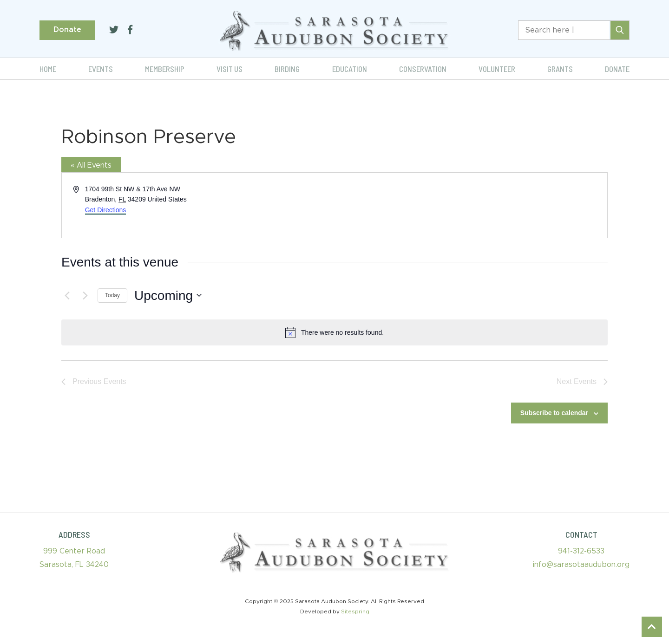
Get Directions (106, 210)
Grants (560, 69)
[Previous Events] (67, 295)
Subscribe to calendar (554, 413)
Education (350, 69)
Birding (287, 69)
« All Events (91, 165)
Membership (165, 69)
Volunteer (497, 69)
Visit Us (230, 69)
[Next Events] (85, 295)
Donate (67, 30)
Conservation (423, 69)
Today (112, 295)
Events (101, 69)
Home (48, 69)
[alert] (334, 332)
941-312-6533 (581, 551)
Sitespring (355, 611)
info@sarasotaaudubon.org (581, 565)
